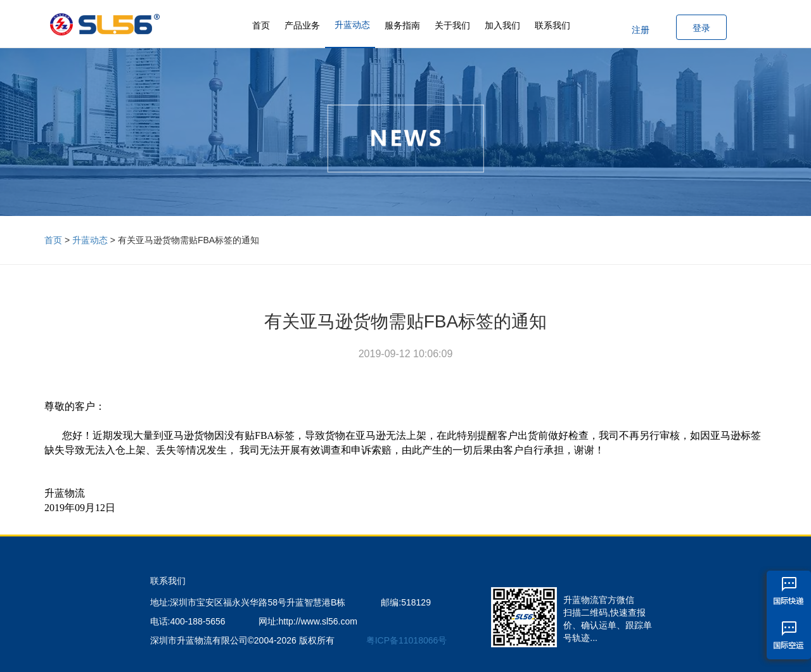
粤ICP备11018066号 (407, 640)
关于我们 (452, 25)
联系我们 (552, 25)
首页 (261, 25)
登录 (701, 28)
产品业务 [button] (302, 25)
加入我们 (502, 25)
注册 (641, 30)
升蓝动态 (352, 25)
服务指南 (402, 25)
